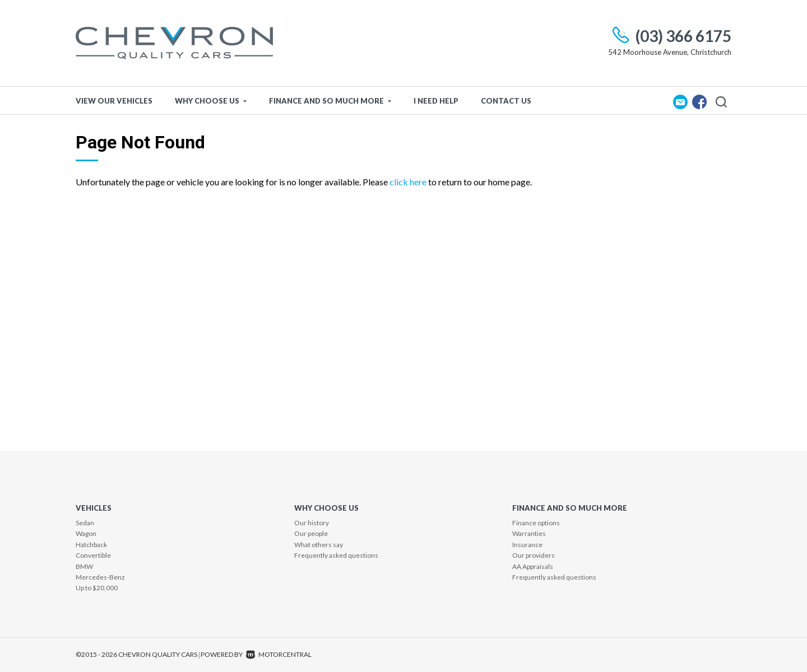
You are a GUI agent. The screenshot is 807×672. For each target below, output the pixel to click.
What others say (319, 545)
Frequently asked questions (336, 555)
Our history (312, 523)
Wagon (86, 533)
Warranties (529, 533)
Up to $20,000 (97, 588)
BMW (84, 566)
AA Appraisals (533, 566)
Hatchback (91, 545)
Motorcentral (279, 654)
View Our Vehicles (114, 101)
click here (408, 182)
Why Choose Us (211, 101)
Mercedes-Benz (100, 577)
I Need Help (436, 101)
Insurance (527, 545)
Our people (311, 533)
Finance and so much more (330, 101)
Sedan (85, 523)
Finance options (536, 523)
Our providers (534, 555)
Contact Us (506, 101)
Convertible (93, 555)
